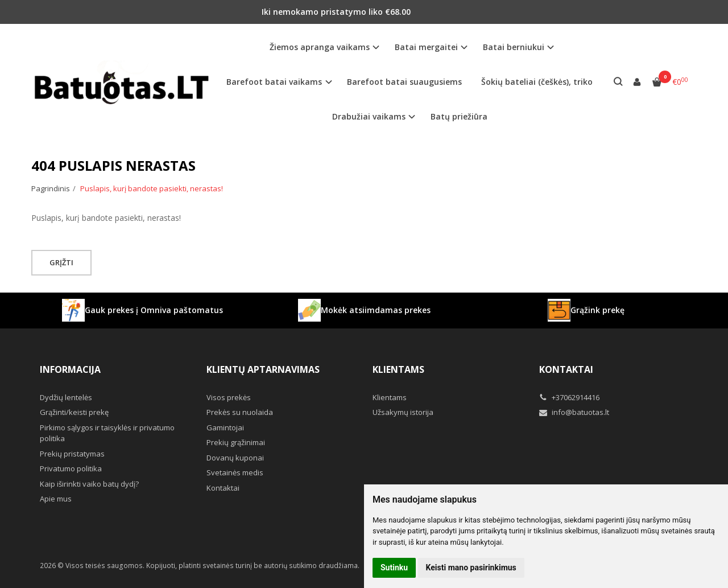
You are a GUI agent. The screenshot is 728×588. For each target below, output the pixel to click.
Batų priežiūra (459, 116)
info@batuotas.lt (574, 412)
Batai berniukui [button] (514, 47)
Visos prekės (229, 397)
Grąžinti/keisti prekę (74, 412)
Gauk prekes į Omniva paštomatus (142, 310)
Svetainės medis (235, 472)
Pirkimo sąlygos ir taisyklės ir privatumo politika (107, 433)
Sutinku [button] (394, 568)
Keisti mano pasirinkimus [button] (471, 568)
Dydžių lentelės (66, 397)
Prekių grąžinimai (236, 442)
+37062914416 (569, 397)
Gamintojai (225, 427)
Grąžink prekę (586, 310)
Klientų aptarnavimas (263, 369)
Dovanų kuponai (235, 458)
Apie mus (56, 499)
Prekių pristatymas (72, 454)
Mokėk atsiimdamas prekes (364, 310)
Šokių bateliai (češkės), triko (537, 82)
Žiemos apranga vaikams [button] (320, 47)
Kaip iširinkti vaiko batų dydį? (89, 484)
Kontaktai (223, 488)
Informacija (70, 369)
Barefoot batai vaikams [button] (274, 82)
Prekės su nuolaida (240, 412)
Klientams (398, 369)
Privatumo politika (71, 468)
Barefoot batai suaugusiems (404, 82)
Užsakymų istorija (403, 412)
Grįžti (61, 262)
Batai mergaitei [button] (426, 47)
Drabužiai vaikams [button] (369, 116)
